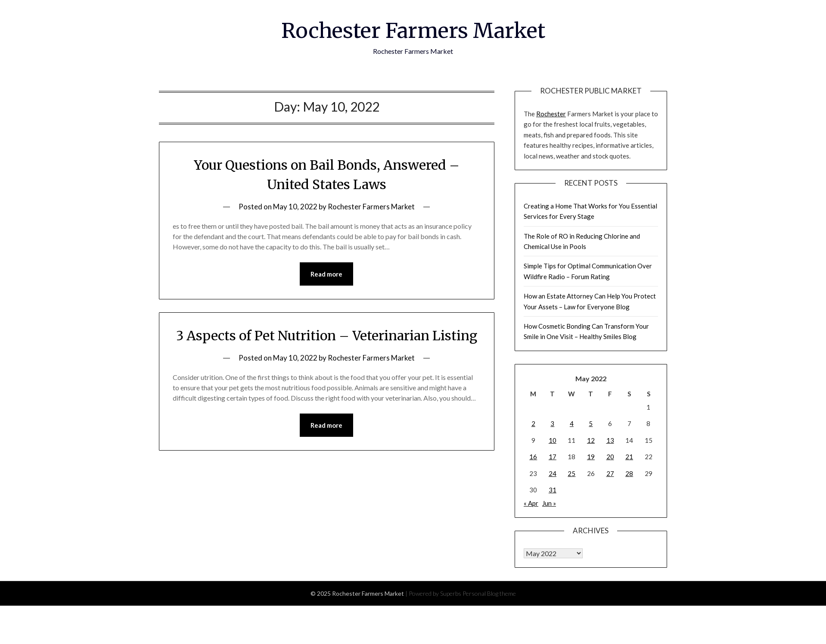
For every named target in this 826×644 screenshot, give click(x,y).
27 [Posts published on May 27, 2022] (610, 473)
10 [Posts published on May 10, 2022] (553, 440)
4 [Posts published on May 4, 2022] (572, 423)
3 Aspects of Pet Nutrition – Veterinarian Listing (327, 336)
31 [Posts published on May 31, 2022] (553, 490)
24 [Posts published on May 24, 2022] (553, 473)
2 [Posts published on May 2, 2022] (533, 423)
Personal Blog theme (489, 593)
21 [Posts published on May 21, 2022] (629, 457)
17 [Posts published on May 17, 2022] (553, 457)
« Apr (531, 503)
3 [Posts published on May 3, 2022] (552, 423)
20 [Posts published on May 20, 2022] (610, 457)
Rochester (551, 114)
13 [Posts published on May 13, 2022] (610, 440)
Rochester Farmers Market (413, 31)
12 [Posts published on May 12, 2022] (591, 440)
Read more (326, 274)
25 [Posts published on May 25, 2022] (571, 473)
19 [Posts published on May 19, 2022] (591, 457)
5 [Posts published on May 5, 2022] (591, 423)
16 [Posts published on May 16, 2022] (533, 457)
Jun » (549, 503)
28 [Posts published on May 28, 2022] (629, 473)
